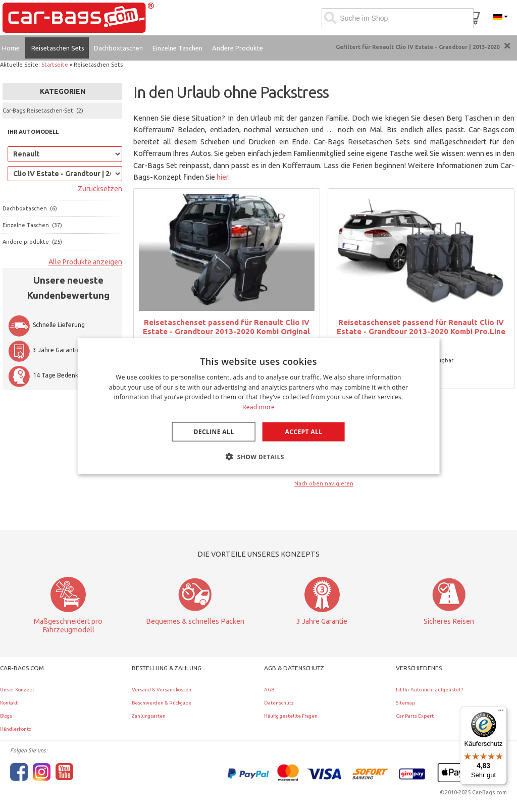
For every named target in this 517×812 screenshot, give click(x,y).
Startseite (55, 65)
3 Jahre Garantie (44, 350)
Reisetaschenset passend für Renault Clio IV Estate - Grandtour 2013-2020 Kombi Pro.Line (421, 327)
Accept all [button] (304, 432)
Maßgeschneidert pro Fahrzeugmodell (68, 626)
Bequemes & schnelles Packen (195, 621)
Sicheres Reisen (449, 621)
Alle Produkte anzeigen (85, 262)
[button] (258, 457)
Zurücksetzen (100, 189)
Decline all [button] (214, 432)
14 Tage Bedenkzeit (48, 375)
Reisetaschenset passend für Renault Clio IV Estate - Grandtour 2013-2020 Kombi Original (226, 327)
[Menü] (501, 713)
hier (222, 177)
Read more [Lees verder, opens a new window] (258, 407)
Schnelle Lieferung (46, 325)
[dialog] (259, 406)
